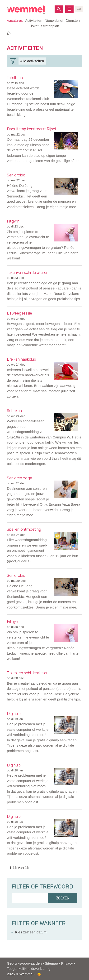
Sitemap (51, 963)
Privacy (67, 963)
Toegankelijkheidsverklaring (29, 969)
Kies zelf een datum (31, 932)
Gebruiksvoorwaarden (24, 963)
